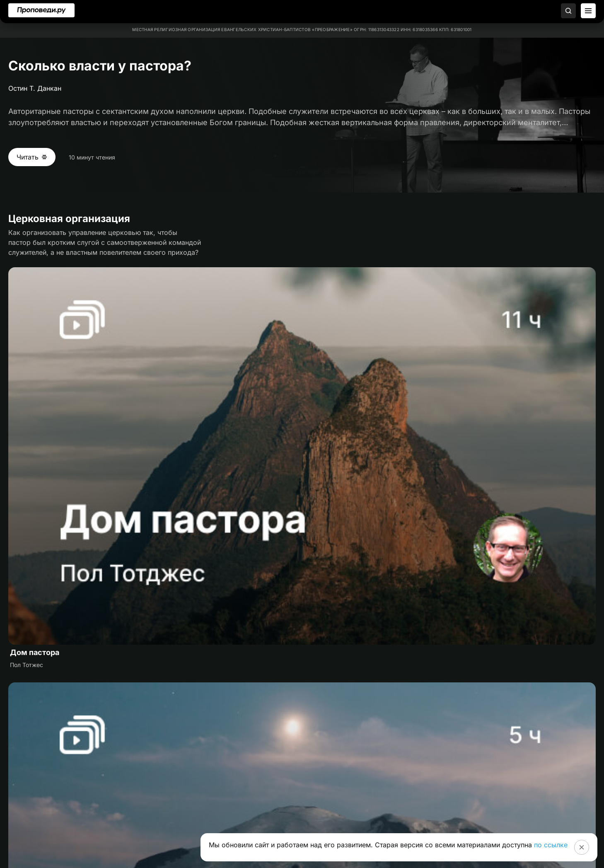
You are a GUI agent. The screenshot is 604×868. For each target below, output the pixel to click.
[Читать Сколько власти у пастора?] (32, 157)
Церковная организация (69, 219)
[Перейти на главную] (41, 10)
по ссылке (551, 845)
